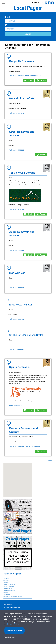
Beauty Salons (8, 588)
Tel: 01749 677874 (17, 113)
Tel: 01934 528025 (17, 446)
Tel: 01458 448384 (17, 150)
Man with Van (17, 273)
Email (30, 80)
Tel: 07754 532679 (33, 446)
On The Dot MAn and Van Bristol (26, 335)
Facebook (49, 3)
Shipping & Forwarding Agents (13, 596)
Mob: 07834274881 (17, 405)
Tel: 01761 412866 (17, 76)
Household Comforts (22, 98)
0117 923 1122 (38, 3)
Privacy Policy (13, 624)
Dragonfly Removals (22, 61)
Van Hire (6, 579)
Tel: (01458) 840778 (17, 209)
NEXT (50, 460)
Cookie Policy (10, 637)
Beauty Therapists (9, 590)
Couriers (6, 581)
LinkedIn (53, 3)
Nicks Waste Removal (20, 305)
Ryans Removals (19, 367)
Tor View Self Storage (22, 173)
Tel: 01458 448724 (17, 319)
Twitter (46, 3)
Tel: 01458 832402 (17, 288)
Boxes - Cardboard (9, 585)
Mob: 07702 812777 (33, 76)
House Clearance (9, 587)
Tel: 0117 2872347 (17, 349)
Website (43, 80)
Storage (6, 582)
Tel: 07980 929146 (17, 250)
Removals (7, 594)
